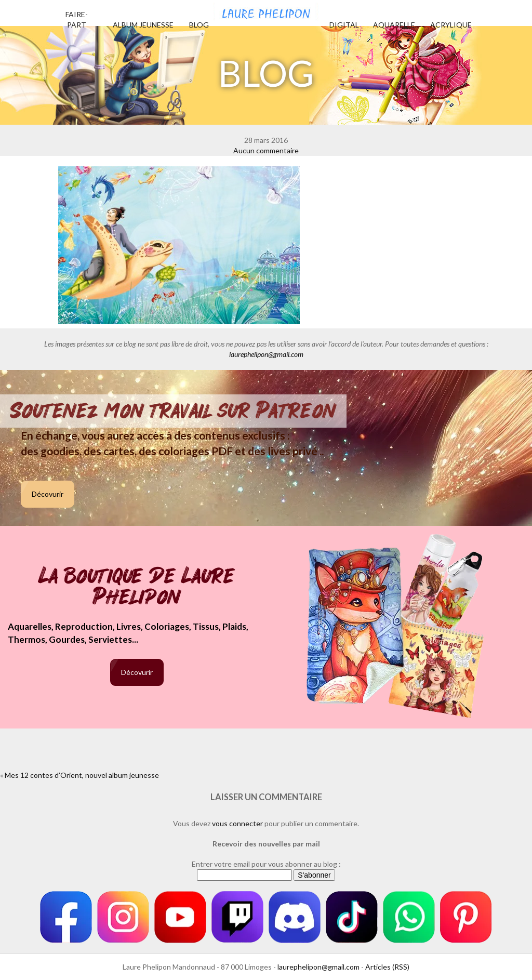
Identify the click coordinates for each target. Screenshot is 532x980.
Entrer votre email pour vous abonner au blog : (266, 864)
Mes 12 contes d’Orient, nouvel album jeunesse (82, 775)
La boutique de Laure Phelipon (137, 587)
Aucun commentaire (266, 150)
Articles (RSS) (387, 967)
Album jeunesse (143, 25)
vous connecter (237, 823)
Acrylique (451, 25)
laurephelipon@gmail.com (266, 354)
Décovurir (48, 494)
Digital (344, 25)
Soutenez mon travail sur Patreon (173, 411)
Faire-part (77, 19)
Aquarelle (394, 25)
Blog (199, 25)
